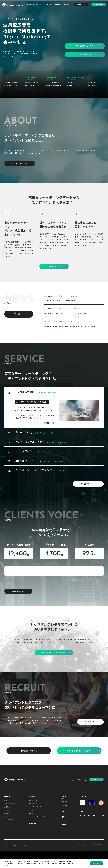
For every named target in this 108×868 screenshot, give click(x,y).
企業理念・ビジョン (10, 842)
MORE (49, 420)
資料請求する (81, 5)
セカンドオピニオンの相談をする (79, 789)
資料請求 (79, 817)
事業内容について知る (88, 481)
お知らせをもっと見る (19, 311)
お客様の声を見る (18, 629)
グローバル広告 (34, 842)
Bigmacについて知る (20, 160)
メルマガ (64, 855)
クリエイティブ (34, 848)
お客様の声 (48, 5)
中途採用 (64, 843)
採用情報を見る (90, 760)
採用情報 (57, 5)
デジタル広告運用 (34, 839)
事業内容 (39, 5)
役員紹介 (7, 851)
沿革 (6, 855)
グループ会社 (8, 858)
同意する (96, 863)
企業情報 (30, 5)
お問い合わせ (99, 5)
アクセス (7, 848)
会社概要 (7, 835)
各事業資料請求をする (29, 789)
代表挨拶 (7, 839)
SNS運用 (32, 851)
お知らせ (66, 5)
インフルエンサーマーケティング (39, 855)
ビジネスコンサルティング (37, 845)
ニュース (74, 293)
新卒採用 (64, 840)
